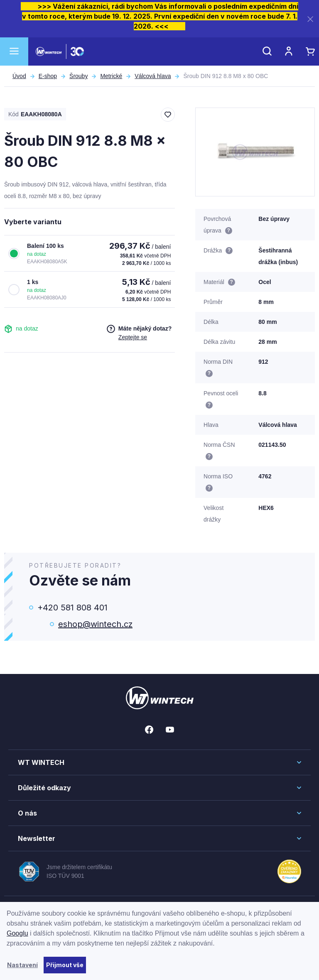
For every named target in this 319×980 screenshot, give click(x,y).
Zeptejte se (133, 337)
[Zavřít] (310, 19)
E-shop (48, 76)
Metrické (111, 76)
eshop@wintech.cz (95, 624)
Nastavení (22, 965)
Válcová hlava (153, 76)
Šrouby (79, 76)
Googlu (17, 933)
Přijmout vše (65, 965)
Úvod (19, 76)
